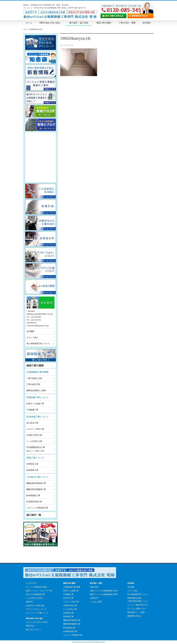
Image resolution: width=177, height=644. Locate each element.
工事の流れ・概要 (127, 23)
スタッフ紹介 (32, 337)
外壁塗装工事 (32, 464)
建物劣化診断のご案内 (36, 390)
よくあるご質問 (96, 602)
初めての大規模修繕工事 (35, 594)
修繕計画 (29, 602)
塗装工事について (35, 458)
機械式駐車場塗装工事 (36, 483)
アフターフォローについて (36, 609)
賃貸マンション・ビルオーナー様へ (40, 591)
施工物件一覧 (34, 515)
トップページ (31, 583)
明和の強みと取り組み (50, 23)
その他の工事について (37, 477)
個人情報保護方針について (38, 343)
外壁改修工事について (37, 397)
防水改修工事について (37, 417)
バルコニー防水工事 (35, 429)
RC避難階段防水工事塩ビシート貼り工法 (36, 449)
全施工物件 (94, 587)
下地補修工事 (32, 410)
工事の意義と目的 (34, 378)
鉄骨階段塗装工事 (34, 502)
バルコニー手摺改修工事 (37, 508)
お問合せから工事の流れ (35, 605)
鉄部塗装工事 (32, 470)
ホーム (29, 23)
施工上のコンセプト (34, 630)
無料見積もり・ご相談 (136, 612)
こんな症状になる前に (34, 598)
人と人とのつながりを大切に (37, 622)
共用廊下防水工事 (34, 435)
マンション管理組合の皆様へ (37, 587)
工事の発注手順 (33, 384)
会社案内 (147, 23)
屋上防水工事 (32, 423)
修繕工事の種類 (104, 23)
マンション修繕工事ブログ (138, 605)
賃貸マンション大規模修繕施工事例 (104, 594)
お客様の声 (94, 598)
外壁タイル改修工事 (35, 404)
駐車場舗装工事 (33, 495)
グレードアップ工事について (37, 613)
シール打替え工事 (34, 441)
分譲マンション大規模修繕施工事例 (104, 591)
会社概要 (30, 331)
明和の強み (30, 626)
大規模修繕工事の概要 (37, 372)
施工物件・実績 (96, 583)
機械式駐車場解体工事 (36, 489)
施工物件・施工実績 (79, 23)
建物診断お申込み (134, 616)
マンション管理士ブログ (137, 609)
